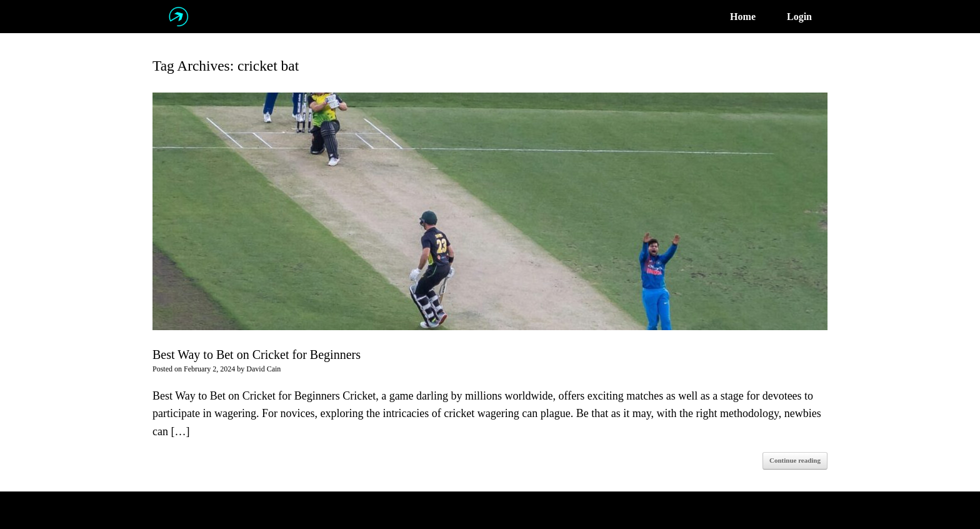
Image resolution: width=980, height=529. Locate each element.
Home (743, 17)
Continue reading (795, 460)
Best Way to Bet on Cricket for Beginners (257, 355)
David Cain (263, 369)
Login (799, 17)
